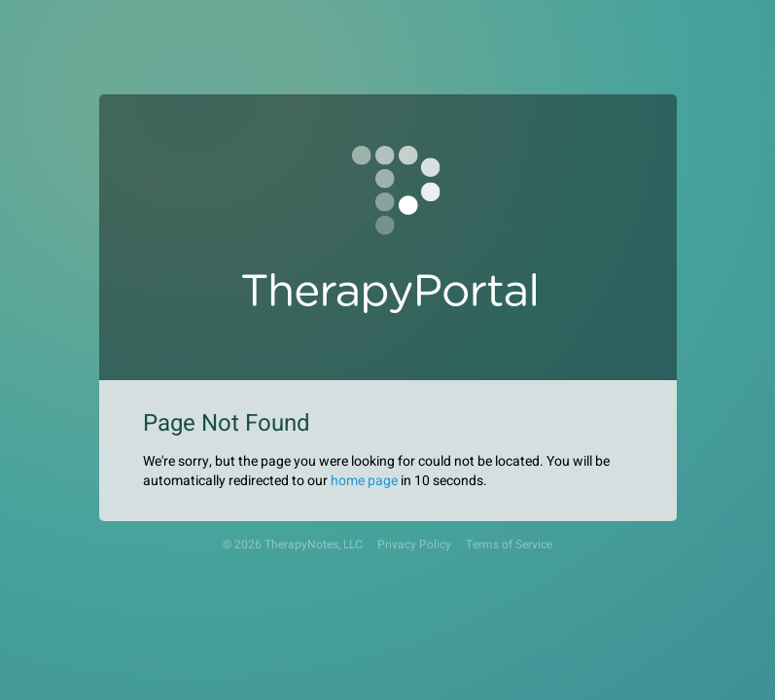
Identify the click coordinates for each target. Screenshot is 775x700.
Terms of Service (509, 545)
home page (364, 481)
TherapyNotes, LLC (314, 545)
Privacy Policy (414, 545)
